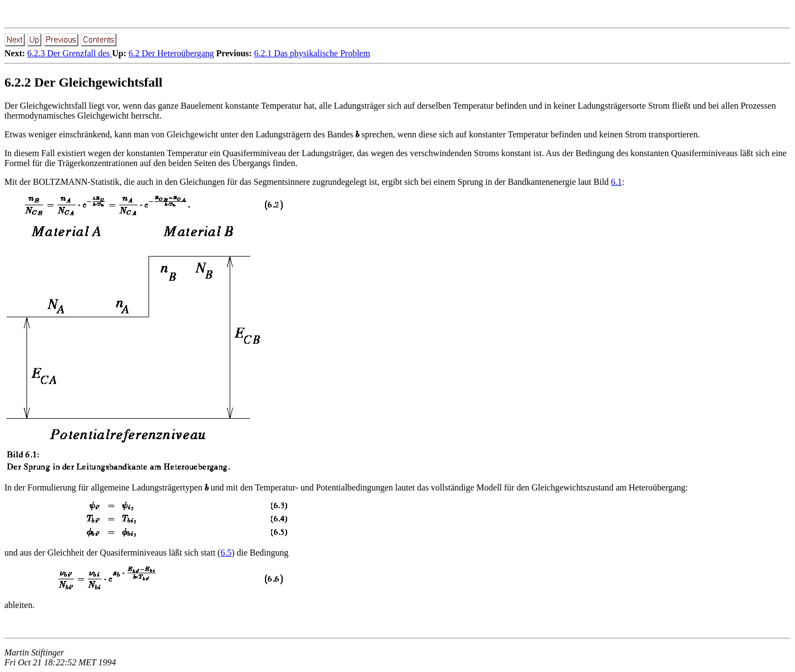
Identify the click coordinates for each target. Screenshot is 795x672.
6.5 (226, 553)
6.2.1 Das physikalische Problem (312, 53)
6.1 (617, 182)
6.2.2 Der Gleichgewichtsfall (83, 82)
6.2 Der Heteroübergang (171, 53)
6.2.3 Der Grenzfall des (70, 53)
